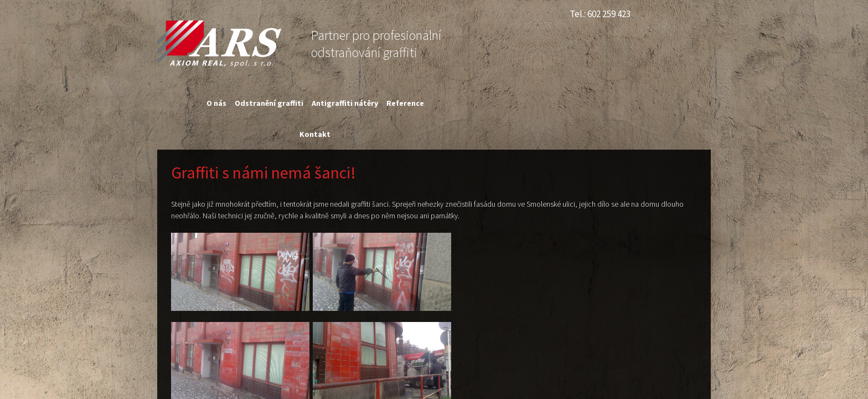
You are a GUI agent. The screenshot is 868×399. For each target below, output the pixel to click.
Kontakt (315, 134)
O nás (216, 103)
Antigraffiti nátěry (345, 103)
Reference (405, 103)
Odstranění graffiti (269, 103)
